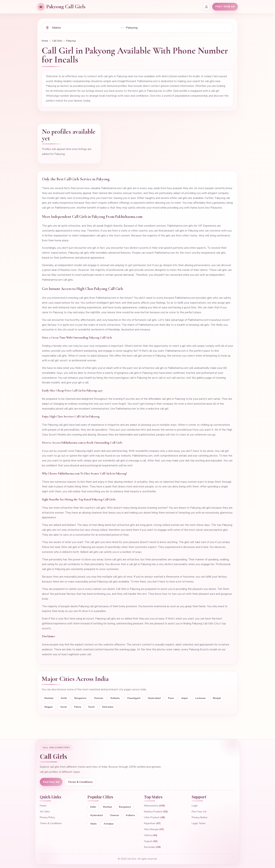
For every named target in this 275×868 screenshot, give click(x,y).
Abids (93, 824)
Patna (78, 707)
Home (45, 41)
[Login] (206, 7)
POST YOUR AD (225, 7)
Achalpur (108, 824)
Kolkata (115, 698)
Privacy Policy (47, 817)
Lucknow (200, 698)
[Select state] (85, 28)
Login (195, 806)
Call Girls (57, 41)
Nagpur (49, 707)
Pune (171, 698)
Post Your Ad (51, 782)
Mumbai (49, 698)
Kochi (92, 707)
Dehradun (108, 707)
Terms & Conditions (80, 782)
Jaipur (185, 698)
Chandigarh (134, 698)
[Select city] (178, 28)
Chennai (98, 698)
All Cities (45, 812)
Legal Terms (199, 823)
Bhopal (217, 698)
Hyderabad (154, 698)
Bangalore (80, 698)
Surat (64, 707)
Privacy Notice (200, 817)
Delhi (64, 698)
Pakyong (71, 41)
